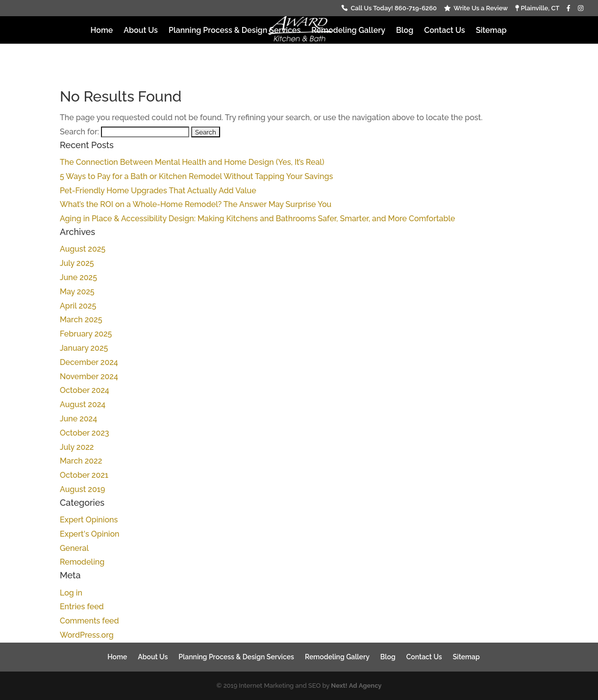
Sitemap (491, 31)
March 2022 (81, 461)
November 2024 (89, 376)
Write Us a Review (481, 8)
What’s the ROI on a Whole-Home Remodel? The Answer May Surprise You (196, 204)
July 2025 (77, 263)
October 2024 (85, 390)
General (74, 548)
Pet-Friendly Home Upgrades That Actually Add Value (158, 191)
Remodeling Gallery (348, 31)
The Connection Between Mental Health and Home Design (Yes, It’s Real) (192, 162)
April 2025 (78, 306)
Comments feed (89, 621)
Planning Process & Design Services (235, 31)
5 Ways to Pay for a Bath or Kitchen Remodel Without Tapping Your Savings (196, 176)
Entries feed (82, 607)
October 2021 (84, 475)
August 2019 (82, 489)
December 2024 (89, 362)
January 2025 (84, 348)
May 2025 (77, 292)
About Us (141, 31)
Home (102, 31)
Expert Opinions (89, 520)
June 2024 (78, 419)
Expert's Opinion (90, 534)
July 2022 (77, 447)
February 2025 (86, 334)
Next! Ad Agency (356, 686)
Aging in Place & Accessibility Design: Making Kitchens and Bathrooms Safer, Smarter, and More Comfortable (257, 219)
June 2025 (78, 277)
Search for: (79, 132)
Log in (71, 593)
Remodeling (82, 562)
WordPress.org (87, 635)
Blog (405, 31)
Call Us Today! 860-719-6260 (394, 8)
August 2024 (83, 404)
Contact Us (444, 31)
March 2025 (81, 320)
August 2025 (83, 249)
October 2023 (84, 433)
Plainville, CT (537, 8)
